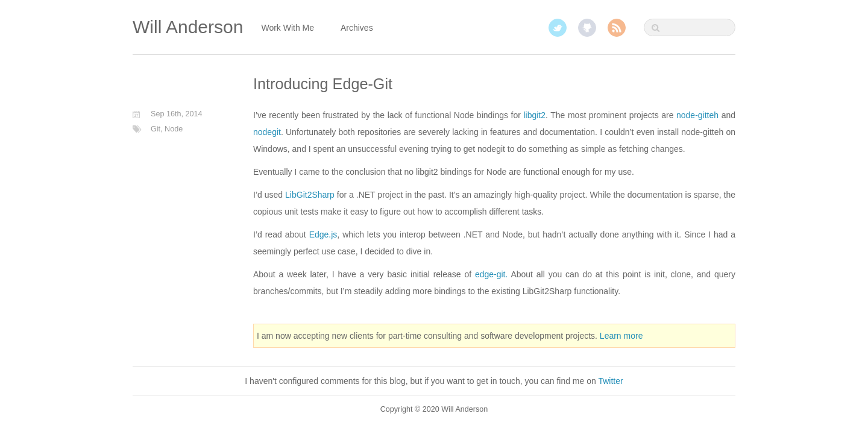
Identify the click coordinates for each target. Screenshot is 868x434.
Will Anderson (188, 27)
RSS (617, 28)
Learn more (621, 336)
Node (174, 129)
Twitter (558, 28)
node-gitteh (697, 115)
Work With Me (288, 28)
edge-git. (491, 274)
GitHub (587, 28)
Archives (357, 28)
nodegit (267, 132)
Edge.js (323, 234)
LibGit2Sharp (310, 195)
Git (156, 129)
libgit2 (534, 115)
